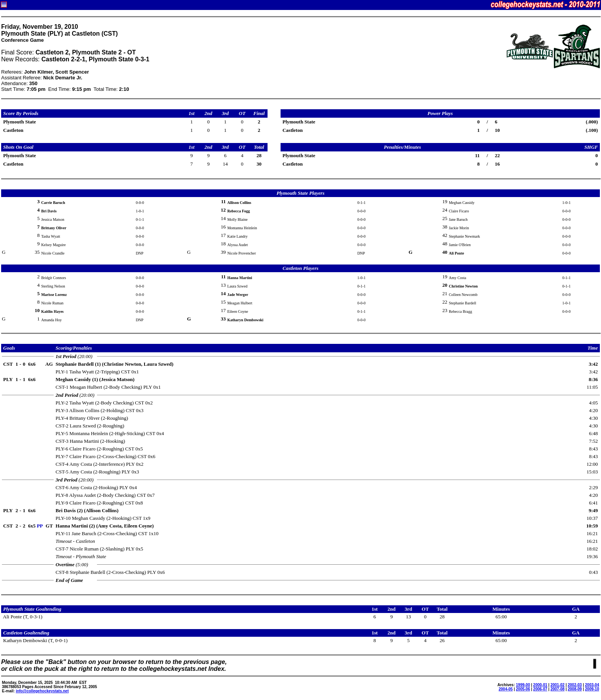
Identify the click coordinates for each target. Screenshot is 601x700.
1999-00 (523, 685)
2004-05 (506, 689)
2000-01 (540, 685)
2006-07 (540, 689)
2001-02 (557, 685)
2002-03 (575, 685)
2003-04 (592, 685)
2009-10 (592, 689)
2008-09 (575, 689)
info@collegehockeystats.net (42, 691)
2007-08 (557, 689)
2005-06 (523, 689)
